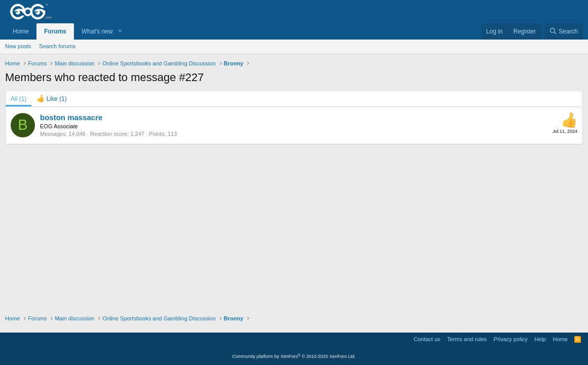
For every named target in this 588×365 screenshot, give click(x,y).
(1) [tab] (18, 99)
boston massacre (71, 117)
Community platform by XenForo (294, 356)
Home (21, 31)
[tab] (51, 99)
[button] (120, 32)
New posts (18, 46)
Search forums (57, 46)
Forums (55, 31)
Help (540, 339)
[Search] (563, 32)
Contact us (427, 339)
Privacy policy (511, 339)
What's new (97, 31)
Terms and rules (467, 339)
